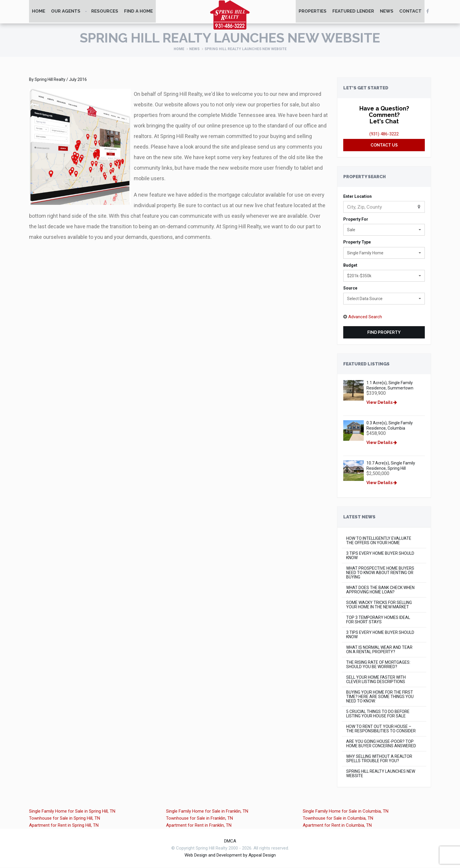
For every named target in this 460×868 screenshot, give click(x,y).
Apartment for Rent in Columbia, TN (337, 826)
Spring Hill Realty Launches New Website (381, 774)
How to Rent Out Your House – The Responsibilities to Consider (381, 729)
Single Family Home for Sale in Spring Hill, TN (72, 812)
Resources (105, 12)
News (387, 12)
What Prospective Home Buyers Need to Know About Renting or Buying (380, 573)
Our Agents (66, 12)
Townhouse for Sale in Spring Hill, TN (65, 819)
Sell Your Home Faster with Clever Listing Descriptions (376, 680)
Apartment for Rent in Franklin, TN (199, 826)
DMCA (230, 842)
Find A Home (138, 12)
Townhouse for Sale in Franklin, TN (199, 819)
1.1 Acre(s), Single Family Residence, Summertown (390, 386)
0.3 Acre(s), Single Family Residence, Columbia (390, 426)
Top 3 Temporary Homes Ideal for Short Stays (378, 620)
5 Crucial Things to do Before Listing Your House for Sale (378, 714)
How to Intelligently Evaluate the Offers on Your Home (379, 541)
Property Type (357, 243)
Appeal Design (262, 856)
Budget (350, 265)
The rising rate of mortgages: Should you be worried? (378, 665)
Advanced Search (365, 317)
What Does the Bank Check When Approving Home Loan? (380, 590)
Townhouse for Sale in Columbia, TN (338, 819)
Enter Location (357, 197)
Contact (410, 12)
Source (350, 289)
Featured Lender (353, 12)
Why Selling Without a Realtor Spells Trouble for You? (379, 759)
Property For (356, 220)
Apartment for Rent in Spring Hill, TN (64, 826)
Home (39, 12)
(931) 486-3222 (384, 134)
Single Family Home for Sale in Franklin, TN (207, 812)
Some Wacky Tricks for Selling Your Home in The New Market (379, 605)
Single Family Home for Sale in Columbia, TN (346, 812)
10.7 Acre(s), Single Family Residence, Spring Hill (391, 466)
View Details (382, 403)
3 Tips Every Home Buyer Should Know (380, 556)
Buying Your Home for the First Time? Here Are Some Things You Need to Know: (380, 697)
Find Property (384, 333)
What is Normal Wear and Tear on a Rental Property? (379, 650)
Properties (313, 12)
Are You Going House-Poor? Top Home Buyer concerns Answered (381, 744)
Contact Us (384, 145)
